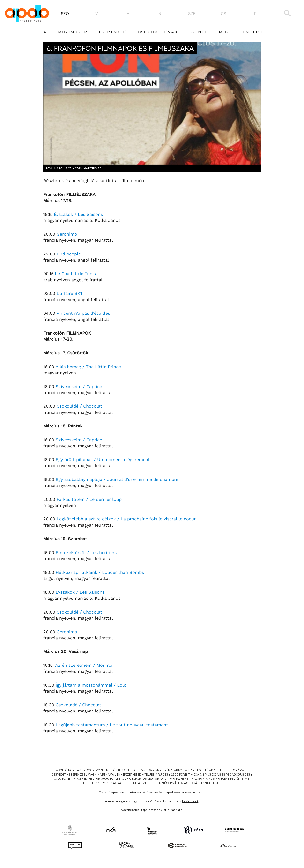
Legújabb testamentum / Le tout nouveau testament (112, 725)
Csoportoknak (158, 32)
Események (113, 32)
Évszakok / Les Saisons (78, 214)
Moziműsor (73, 32)
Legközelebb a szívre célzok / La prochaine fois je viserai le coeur (126, 519)
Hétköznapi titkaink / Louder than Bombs (100, 572)
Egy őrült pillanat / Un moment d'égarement (103, 460)
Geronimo (67, 234)
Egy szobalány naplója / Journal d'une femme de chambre (117, 479)
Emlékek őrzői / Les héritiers (86, 552)
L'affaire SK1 (69, 293)
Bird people (69, 254)
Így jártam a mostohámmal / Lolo (91, 685)
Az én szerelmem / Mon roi (84, 665)
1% (43, 32)
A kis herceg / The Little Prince (88, 367)
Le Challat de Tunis (75, 273)
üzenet (198, 32)
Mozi (225, 32)
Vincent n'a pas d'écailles (83, 313)
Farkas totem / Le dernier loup (89, 499)
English (254, 32)
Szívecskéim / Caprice (79, 386)
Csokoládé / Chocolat (79, 406)
